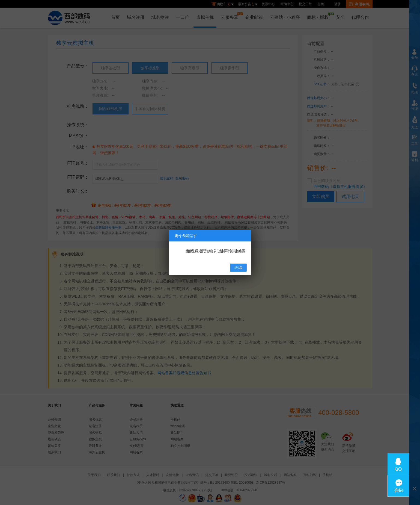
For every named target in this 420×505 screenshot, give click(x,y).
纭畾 (238, 268)
